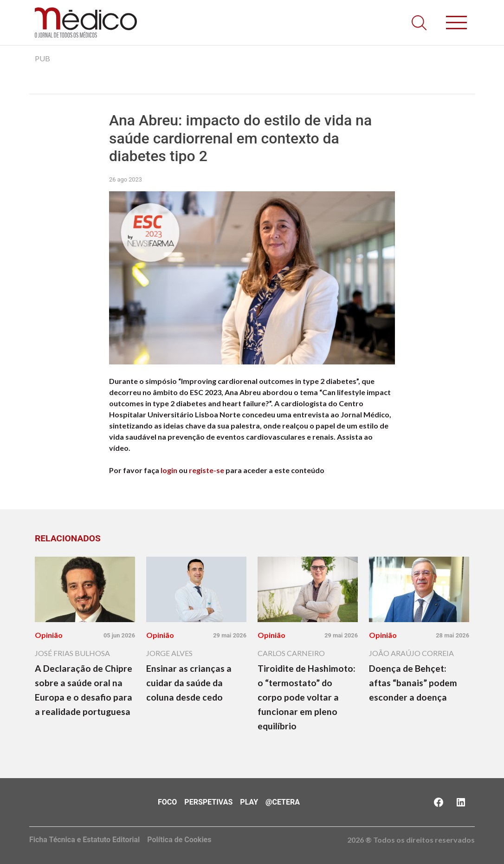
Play (249, 802)
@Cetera (283, 802)
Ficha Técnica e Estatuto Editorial (84, 840)
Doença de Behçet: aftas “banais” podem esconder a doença (413, 683)
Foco (167, 802)
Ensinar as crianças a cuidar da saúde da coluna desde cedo (189, 683)
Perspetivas (208, 802)
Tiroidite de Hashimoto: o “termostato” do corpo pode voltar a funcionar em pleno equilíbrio (307, 697)
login (169, 470)
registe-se (207, 470)
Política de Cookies (179, 840)
